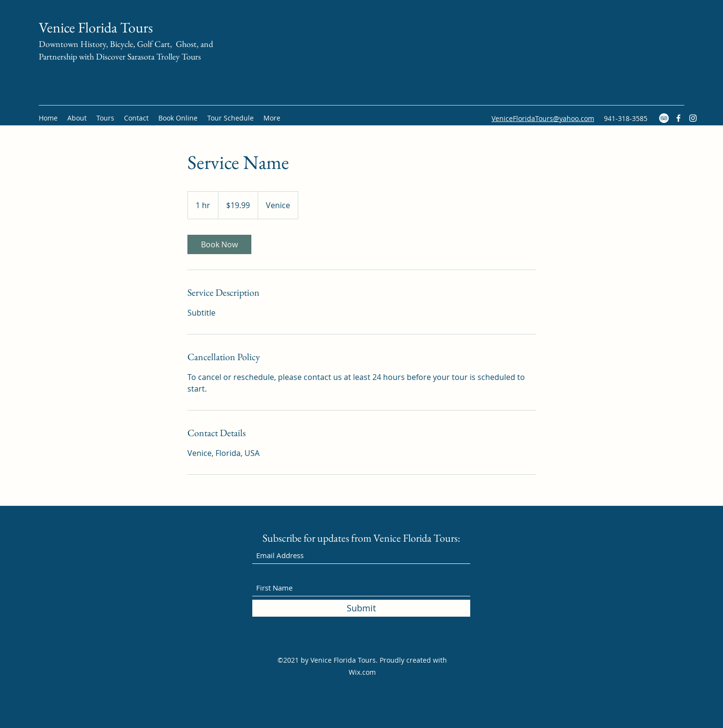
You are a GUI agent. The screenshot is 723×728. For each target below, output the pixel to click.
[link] (219, 244)
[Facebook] (678, 118)
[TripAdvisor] (664, 118)
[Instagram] (693, 118)
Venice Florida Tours (96, 27)
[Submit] (361, 608)
